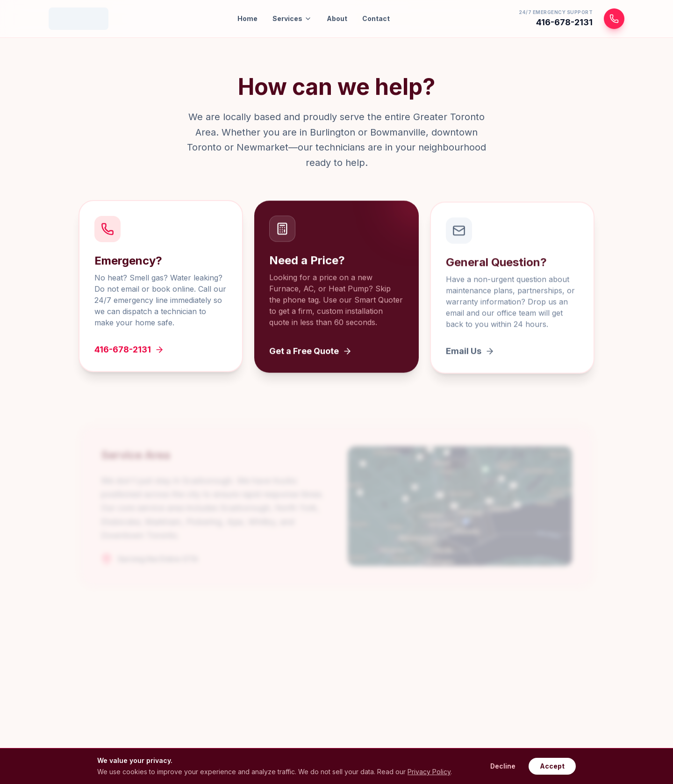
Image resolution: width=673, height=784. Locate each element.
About (337, 18)
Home (247, 18)
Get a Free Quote (311, 354)
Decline (503, 766)
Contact (376, 18)
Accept (552, 766)
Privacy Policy (429, 772)
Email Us (470, 355)
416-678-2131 (129, 351)
